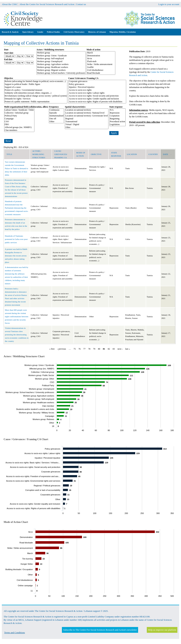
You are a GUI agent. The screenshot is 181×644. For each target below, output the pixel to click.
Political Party (19, 116)
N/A (117, 110)
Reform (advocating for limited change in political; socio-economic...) (36, 81)
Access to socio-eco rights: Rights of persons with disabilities (97, 102)
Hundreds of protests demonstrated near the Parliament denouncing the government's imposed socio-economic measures (17, 208)
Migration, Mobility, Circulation (123, 32)
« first (52, 349)
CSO (19, 122)
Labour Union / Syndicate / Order (19, 110)
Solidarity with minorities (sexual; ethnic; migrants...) (36, 93)
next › (120, 349)
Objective (9, 78)
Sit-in (101, 59)
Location (132, 154)
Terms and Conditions (15, 633)
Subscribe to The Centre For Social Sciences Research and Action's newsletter (100, 630)
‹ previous (62, 349)
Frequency (54, 107)
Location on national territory (87, 110)
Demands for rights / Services (36, 99)
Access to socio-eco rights (97, 90)
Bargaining (117, 119)
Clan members (19, 130)
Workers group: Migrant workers (61, 70)
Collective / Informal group (19, 113)
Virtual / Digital (87, 125)
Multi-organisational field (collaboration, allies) (26, 107)
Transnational (87, 122)
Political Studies (53, 32)
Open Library (28, 32)
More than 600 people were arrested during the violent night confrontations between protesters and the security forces (17, 316)
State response (116, 107)
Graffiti (101, 67)
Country (153, 154)
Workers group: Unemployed (61, 62)
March (101, 53)
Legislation (117, 125)
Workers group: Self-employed (61, 59)
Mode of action (93, 50)
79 (94, 349)
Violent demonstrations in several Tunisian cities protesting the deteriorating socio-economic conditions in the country (17, 335)
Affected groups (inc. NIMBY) (19, 127)
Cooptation (117, 116)
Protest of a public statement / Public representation (36, 102)
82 (109, 349)
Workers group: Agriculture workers (61, 64)
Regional (87, 119)
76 (79, 349)
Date (6, 50)
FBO (19, 125)
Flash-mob (101, 62)
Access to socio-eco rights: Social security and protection (97, 96)
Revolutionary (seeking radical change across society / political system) (36, 96)
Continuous (56, 110)
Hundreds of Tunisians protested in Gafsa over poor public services (16, 239)
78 (89, 349)
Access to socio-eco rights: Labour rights (97, 93)
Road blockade (101, 73)
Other (56, 122)
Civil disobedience (101, 70)
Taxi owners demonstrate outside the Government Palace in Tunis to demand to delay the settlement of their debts (16, 168)
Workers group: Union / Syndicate (61, 56)
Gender (40, 32)
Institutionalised (56, 116)
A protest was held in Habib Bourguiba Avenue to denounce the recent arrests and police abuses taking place (16, 256)
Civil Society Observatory (74, 32)
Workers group (61, 53)
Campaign (19, 119)
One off (56, 119)
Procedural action (117, 122)
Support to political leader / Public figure (36, 84)
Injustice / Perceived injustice (97, 87)
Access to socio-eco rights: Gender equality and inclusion (97, 99)
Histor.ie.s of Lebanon (97, 32)
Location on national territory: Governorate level (87, 116)
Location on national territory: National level (87, 113)
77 (84, 349)
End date (8, 59)
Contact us (81, 4)
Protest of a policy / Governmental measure (36, 90)
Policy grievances (97, 84)
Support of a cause (36, 87)
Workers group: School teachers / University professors (61, 73)
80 (99, 349)
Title (9, 154)
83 (114, 349)
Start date (9, 53)
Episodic (56, 113)
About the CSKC (10, 4)
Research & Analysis (10, 32)
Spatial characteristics (75, 107)
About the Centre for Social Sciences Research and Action (47, 4)
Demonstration (101, 56)
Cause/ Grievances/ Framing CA (83, 78)
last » (128, 349)
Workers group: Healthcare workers (61, 67)
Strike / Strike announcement (101, 64)
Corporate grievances (97, 81)
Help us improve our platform (162, 630)
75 (75, 349)
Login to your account (169, 4)
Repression (117, 113)
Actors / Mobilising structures (50, 50)
